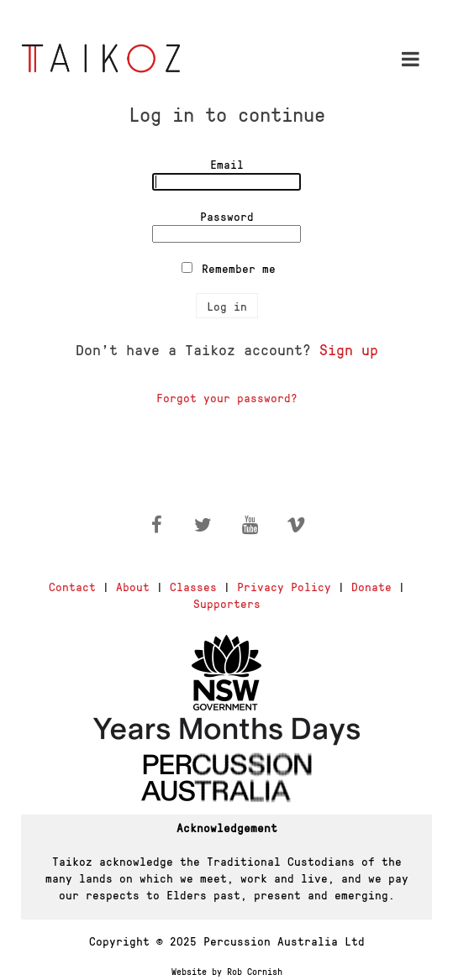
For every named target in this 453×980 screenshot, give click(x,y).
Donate (371, 586)
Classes (193, 586)
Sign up (349, 349)
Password (227, 216)
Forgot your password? (227, 397)
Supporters (227, 603)
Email (227, 164)
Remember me (239, 268)
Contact (72, 586)
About (133, 586)
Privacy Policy (284, 586)
